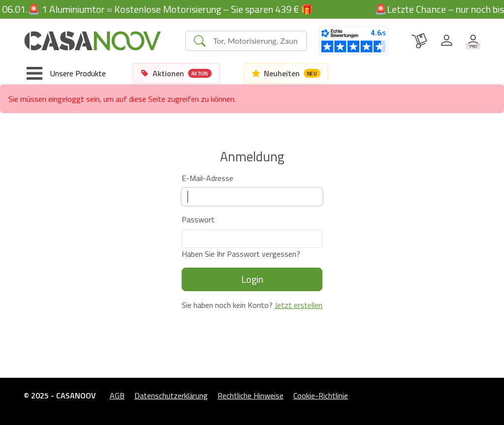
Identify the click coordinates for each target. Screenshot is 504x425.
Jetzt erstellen (299, 305)
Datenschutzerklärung (171, 395)
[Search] (256, 41)
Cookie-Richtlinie (321, 395)
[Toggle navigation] (66, 73)
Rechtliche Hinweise (251, 395)
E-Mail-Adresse (207, 178)
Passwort (198, 219)
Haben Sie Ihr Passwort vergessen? (241, 254)
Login (252, 279)
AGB (117, 395)
